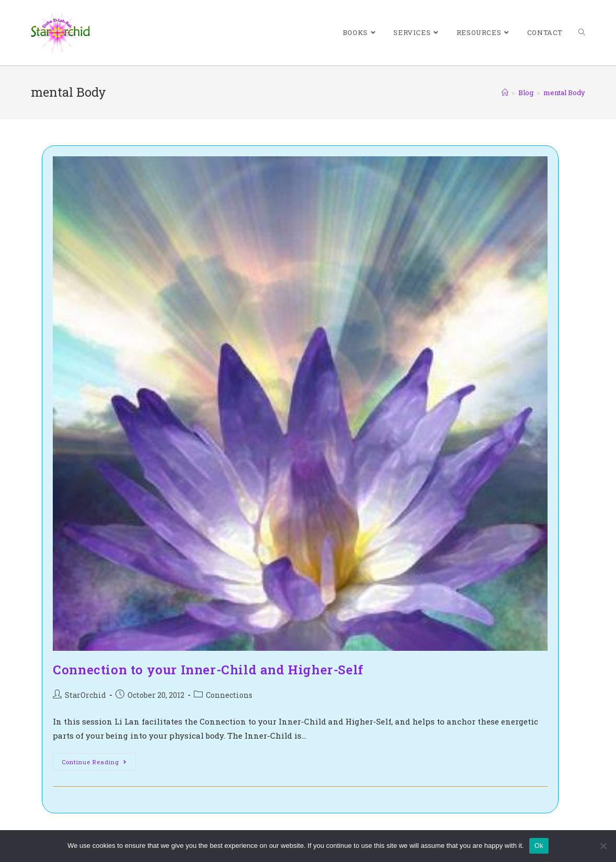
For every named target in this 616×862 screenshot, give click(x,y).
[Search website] (582, 33)
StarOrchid (85, 695)
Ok (539, 846)
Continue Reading (99, 764)
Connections (229, 695)
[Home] (505, 93)
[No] (603, 846)
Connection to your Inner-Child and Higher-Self (208, 670)
